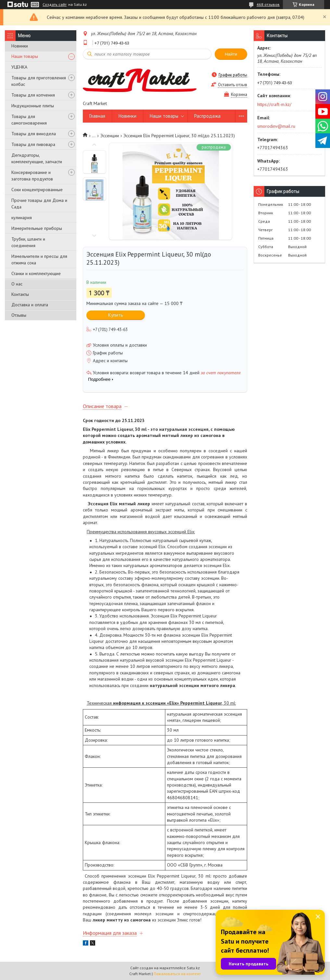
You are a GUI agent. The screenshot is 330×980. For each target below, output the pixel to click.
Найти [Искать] (231, 54)
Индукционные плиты (33, 106)
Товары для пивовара (33, 144)
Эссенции (110, 136)
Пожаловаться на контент (177, 974)
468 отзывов (268, 4)
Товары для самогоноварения (29, 120)
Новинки (20, 46)
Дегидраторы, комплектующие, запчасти (37, 158)
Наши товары (25, 56)
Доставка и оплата (30, 305)
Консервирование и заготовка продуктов (32, 176)
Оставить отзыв (233, 85)
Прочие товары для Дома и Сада (39, 204)
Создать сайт (55, 5)
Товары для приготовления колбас (39, 81)
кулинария (22, 218)
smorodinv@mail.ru (276, 126)
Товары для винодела (34, 134)
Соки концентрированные (37, 190)
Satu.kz (193, 968)
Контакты (20, 294)
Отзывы (19, 315)
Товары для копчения (33, 95)
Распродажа (207, 116)
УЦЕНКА (19, 67)
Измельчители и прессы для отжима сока (39, 259)
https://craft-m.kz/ (274, 104)
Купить (116, 315)
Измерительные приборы (37, 228)
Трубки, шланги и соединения (28, 242)
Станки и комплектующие (36, 273)
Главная (97, 116)
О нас (17, 284)
